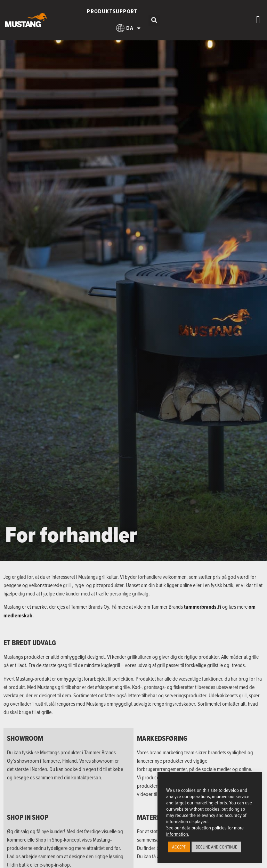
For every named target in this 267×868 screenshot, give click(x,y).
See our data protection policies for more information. (205, 831)
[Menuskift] (258, 20)
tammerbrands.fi (203, 607)
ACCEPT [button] (179, 847)
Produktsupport (112, 11)
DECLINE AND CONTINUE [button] (216, 847)
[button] (154, 20)
